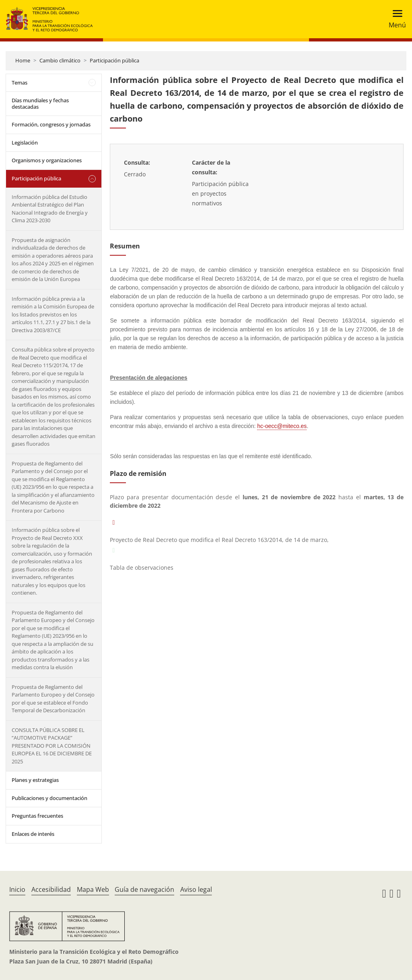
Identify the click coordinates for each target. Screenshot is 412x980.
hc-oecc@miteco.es (282, 426)
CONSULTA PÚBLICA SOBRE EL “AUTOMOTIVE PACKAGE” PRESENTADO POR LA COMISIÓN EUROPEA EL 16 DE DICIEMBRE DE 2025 (52, 746)
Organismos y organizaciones (47, 160)
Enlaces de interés (33, 834)
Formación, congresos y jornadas (51, 124)
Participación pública (114, 60)
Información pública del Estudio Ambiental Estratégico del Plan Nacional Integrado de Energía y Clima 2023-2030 (50, 209)
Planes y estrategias (35, 780)
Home (23, 60)
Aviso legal (196, 889)
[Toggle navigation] (395, 19)
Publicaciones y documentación (49, 798)
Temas (20, 83)
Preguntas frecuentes (37, 816)
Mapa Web (93, 889)
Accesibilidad (51, 889)
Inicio (17, 889)
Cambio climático (60, 60)
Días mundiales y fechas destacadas (40, 103)
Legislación (25, 143)
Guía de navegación (144, 889)
